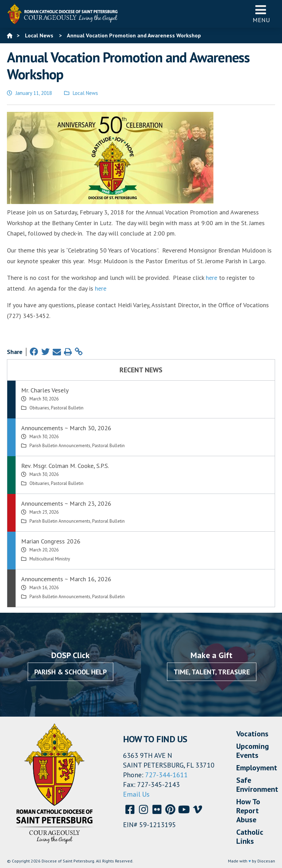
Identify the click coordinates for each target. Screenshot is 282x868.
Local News (85, 93)
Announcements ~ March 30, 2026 (66, 428)
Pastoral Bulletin (67, 408)
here (211, 278)
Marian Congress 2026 (51, 541)
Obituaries (39, 408)
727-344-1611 (166, 775)
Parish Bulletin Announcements (60, 446)
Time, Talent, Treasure (212, 672)
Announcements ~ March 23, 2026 (66, 503)
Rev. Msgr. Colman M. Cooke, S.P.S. (65, 466)
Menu (261, 14)
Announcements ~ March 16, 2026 (66, 579)
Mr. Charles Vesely (45, 390)
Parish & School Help (70, 672)
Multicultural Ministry (50, 559)
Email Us (136, 794)
